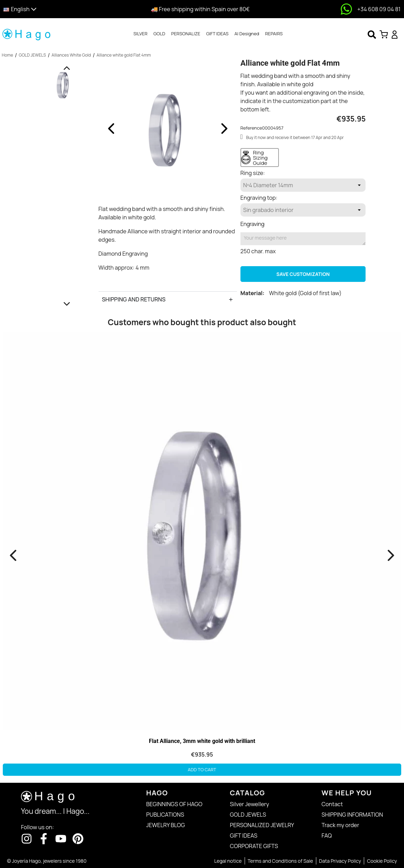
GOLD (159, 34)
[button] (51, 9)
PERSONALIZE (186, 34)
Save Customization (303, 274)
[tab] (140, 34)
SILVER (140, 34)
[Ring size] (303, 185)
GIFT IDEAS (217, 34)
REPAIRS (274, 34)
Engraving (252, 224)
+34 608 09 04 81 (379, 9)
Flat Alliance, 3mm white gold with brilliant (202, 741)
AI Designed (247, 34)
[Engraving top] (303, 210)
